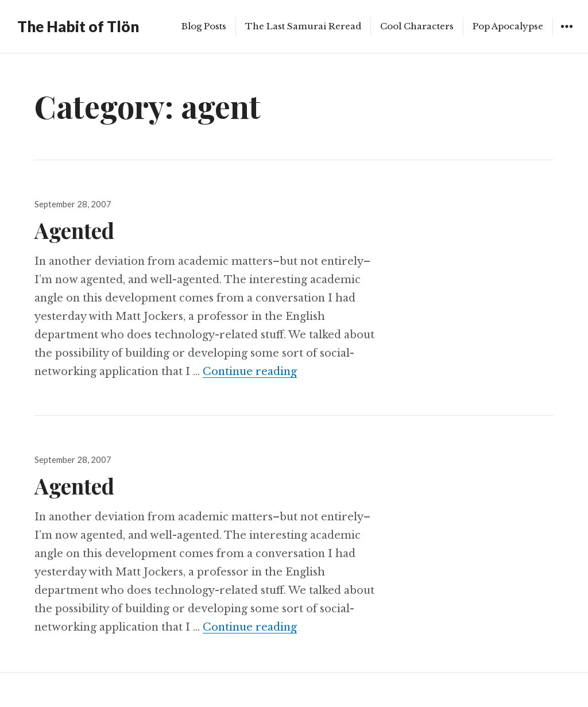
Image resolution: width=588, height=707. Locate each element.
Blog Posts (204, 26)
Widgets (566, 35)
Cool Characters (417, 26)
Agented (74, 230)
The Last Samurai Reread (303, 26)
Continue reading (250, 372)
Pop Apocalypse (508, 26)
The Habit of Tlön (78, 26)
